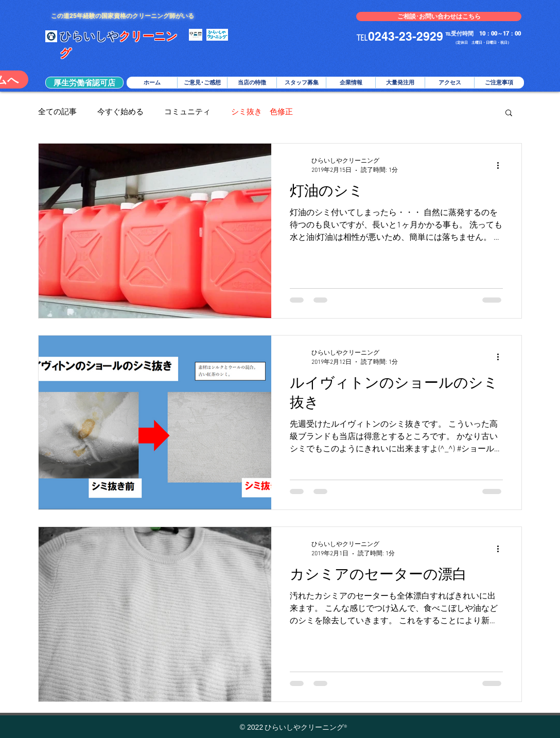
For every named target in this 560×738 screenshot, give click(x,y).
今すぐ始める (120, 112)
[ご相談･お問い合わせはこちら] (439, 16)
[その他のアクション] (501, 165)
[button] (84, 83)
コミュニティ (187, 112)
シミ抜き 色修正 (262, 112)
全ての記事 (57, 112)
